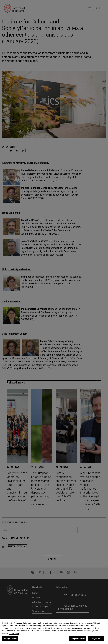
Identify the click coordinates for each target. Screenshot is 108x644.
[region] (54, 632)
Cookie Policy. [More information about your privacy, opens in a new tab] (14, 633)
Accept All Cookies (78, 639)
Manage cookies (10, 639)
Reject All (96, 639)
